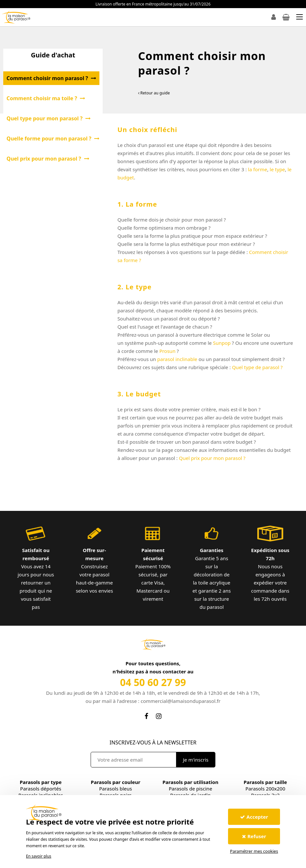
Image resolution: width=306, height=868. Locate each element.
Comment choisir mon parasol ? (51, 78)
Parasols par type (41, 782)
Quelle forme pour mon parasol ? (53, 139)
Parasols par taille (265, 782)
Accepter (254, 817)
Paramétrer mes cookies (254, 851)
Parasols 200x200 (265, 789)
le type (277, 169)
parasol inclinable (177, 359)
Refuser (254, 836)
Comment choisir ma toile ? (46, 98)
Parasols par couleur (116, 782)
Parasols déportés (41, 789)
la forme (257, 169)
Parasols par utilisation (190, 782)
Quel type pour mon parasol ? (49, 118)
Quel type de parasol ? (258, 367)
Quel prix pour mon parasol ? (213, 458)
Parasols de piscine (190, 789)
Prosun (167, 351)
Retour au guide (154, 93)
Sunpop (222, 343)
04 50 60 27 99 (153, 682)
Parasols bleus (115, 789)
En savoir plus (39, 856)
